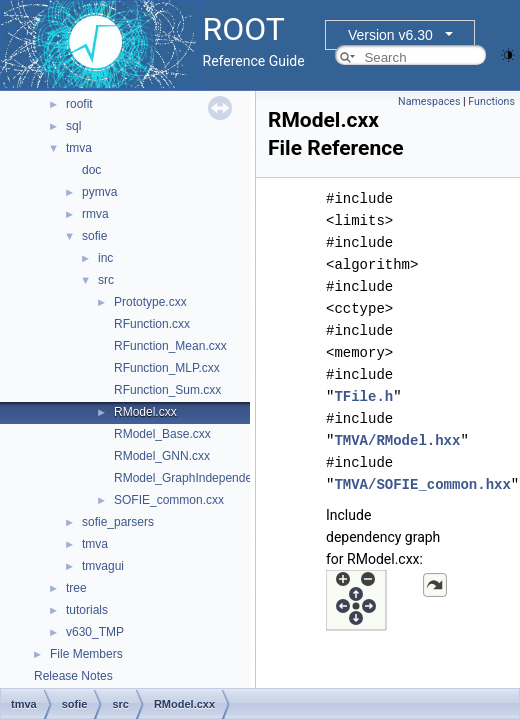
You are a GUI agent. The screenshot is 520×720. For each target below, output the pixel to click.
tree (76, 588)
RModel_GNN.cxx (162, 456)
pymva (99, 192)
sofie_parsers (118, 522)
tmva (79, 148)
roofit (79, 104)
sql (73, 126)
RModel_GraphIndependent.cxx (198, 478)
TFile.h (363, 396)
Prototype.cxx (150, 302)
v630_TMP (95, 632)
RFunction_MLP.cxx (167, 368)
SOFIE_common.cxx (169, 500)
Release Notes (73, 676)
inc (105, 258)
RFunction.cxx (152, 324)
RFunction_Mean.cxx (170, 346)
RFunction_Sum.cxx (167, 390)
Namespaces (429, 101)
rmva (95, 214)
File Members (86, 654)
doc (91, 170)
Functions (491, 101)
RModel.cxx (145, 412)
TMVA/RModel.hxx (397, 440)
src (106, 280)
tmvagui (103, 566)
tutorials (87, 610)
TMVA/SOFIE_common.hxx (422, 484)
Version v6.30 (390, 35)
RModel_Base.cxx (162, 434)
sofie (94, 236)
